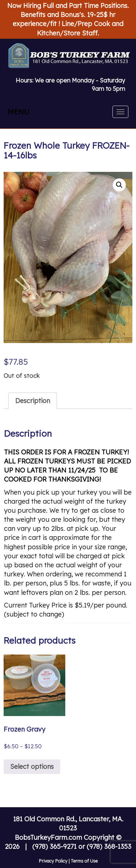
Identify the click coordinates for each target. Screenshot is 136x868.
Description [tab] (33, 401)
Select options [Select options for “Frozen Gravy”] (32, 767)
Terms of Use (84, 861)
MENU (18, 112)
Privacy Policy (53, 861)
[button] (119, 185)
